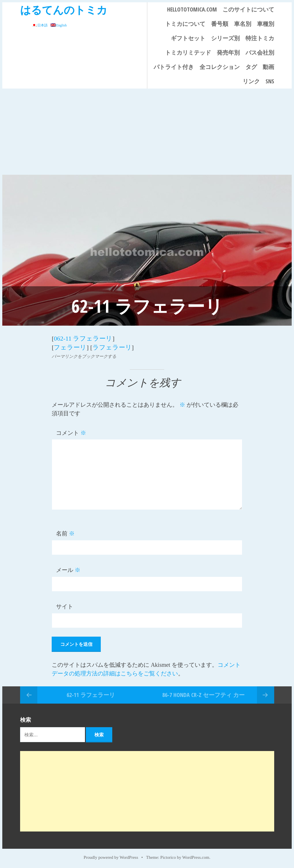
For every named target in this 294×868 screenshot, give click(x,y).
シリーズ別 (225, 38)
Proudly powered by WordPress (111, 857)
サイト (65, 606)
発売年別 (228, 52)
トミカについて (185, 24)
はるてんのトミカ (64, 10)
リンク (251, 81)
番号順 (220, 24)
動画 (268, 67)
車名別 (243, 24)
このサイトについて (248, 9)
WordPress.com (196, 857)
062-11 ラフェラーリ (83, 338)
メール (68, 570)
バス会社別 (260, 52)
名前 (65, 533)
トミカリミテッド (188, 52)
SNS (270, 81)
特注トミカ (260, 38)
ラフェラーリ (112, 347)
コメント (71, 432)
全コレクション (220, 67)
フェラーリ (70, 347)
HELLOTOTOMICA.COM (192, 9)
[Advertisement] (147, 132)
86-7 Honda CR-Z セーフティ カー (203, 694)
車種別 (266, 24)
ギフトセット (188, 38)
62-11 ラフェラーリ (91, 694)
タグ (251, 67)
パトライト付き (174, 67)
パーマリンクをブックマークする (84, 356)
